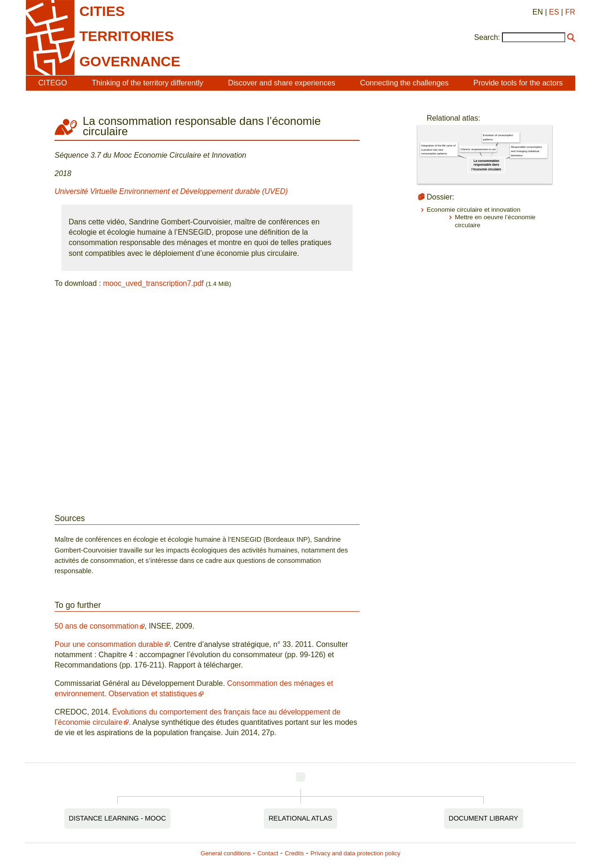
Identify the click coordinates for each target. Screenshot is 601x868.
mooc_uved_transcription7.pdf (153, 283)
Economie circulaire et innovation (474, 210)
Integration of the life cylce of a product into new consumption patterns (438, 149)
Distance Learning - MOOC (118, 818)
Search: (487, 37)
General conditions (226, 853)
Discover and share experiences (281, 83)
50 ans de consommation (96, 626)
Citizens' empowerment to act (478, 149)
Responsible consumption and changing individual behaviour (526, 151)
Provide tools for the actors (518, 83)
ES (554, 12)
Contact (268, 853)
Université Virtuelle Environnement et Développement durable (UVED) (171, 191)
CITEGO (52, 83)
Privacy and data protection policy (355, 853)
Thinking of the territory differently (148, 83)
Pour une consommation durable (109, 644)
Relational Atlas (300, 818)
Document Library (484, 818)
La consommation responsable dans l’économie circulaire (486, 165)
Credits (295, 853)
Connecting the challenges (405, 83)
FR (570, 12)
